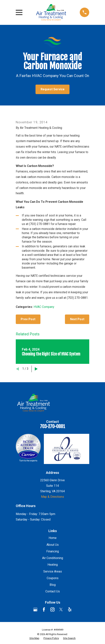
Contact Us (53, 591)
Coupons (53, 578)
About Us (53, 545)
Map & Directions (52, 497)
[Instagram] (52, 609)
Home (53, 538)
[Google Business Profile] (35, 609)
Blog (53, 585)
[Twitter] (61, 609)
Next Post (77, 319)
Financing (53, 551)
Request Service (53, 89)
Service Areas (53, 571)
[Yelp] (70, 609)
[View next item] (36, 369)
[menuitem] (34, 638)
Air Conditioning (53, 558)
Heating (53, 565)
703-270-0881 (53, 426)
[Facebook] (44, 609)
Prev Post (28, 319)
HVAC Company (44, 307)
